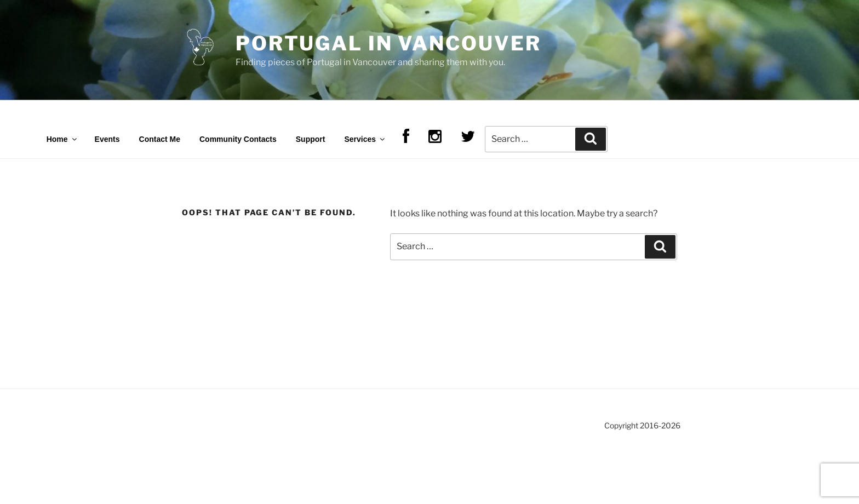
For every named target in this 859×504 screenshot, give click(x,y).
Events (107, 139)
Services (365, 139)
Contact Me (160, 139)
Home (62, 139)
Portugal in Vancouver (388, 43)
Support (311, 139)
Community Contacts (238, 139)
